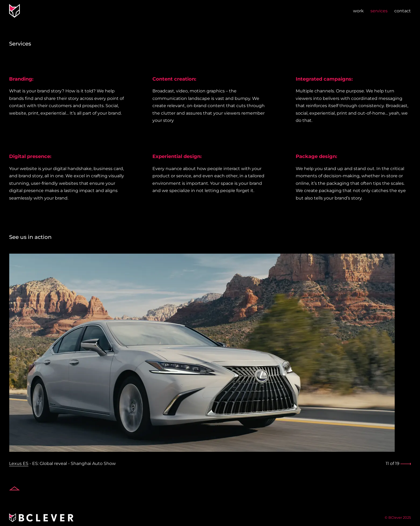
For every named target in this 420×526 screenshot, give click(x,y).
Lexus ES (19, 463)
